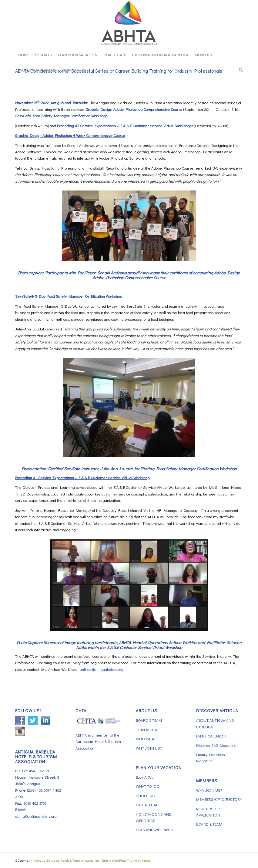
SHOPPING (145, 795)
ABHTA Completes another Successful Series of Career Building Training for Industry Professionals (119, 71)
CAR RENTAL (147, 805)
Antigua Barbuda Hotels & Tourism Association (67, 860)
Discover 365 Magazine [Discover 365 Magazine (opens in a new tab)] (216, 745)
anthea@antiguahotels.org (102, 669)
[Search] (239, 70)
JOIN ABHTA (147, 729)
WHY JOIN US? (149, 748)
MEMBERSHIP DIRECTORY (219, 799)
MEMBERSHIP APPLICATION (208, 812)
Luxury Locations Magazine (210, 757)
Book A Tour (145, 777)
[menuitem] (24, 55)
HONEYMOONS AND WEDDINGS (154, 817)
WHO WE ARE (147, 739)
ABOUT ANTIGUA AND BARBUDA (215, 723)
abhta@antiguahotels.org (36, 816)
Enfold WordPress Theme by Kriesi (126, 860)
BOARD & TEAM (149, 720)
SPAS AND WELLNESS (154, 829)
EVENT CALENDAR (211, 736)
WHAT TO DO (148, 786)
